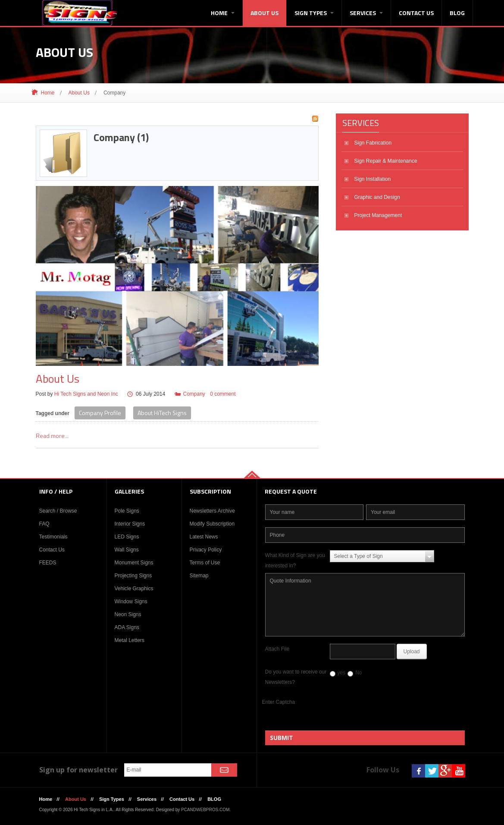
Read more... (52, 436)
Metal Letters (130, 640)
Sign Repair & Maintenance (386, 161)
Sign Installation (373, 179)
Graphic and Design (377, 197)
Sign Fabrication (373, 143)
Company (194, 394)
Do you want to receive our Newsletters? (296, 677)
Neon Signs (128, 614)
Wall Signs (127, 550)
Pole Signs (127, 511)
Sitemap (199, 576)
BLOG (457, 13)
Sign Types (314, 13)
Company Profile (100, 413)
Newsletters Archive (212, 511)
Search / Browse (58, 511)
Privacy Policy (206, 550)
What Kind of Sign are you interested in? (295, 560)
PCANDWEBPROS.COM (205, 810)
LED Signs (127, 537)
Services (366, 13)
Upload (412, 652)
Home (223, 13)
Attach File (277, 649)
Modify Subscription (212, 524)
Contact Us (416, 13)
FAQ (44, 524)
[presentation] (392, 714)
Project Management (378, 215)
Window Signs (131, 601)
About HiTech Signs (162, 413)
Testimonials (53, 537)
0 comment (223, 394)
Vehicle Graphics (134, 589)
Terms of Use (205, 563)
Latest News (204, 537)
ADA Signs (127, 627)
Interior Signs (130, 524)
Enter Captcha (279, 702)
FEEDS (48, 563)
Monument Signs (134, 563)
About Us (265, 13)
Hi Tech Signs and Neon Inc (86, 394)
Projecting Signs (133, 576)
